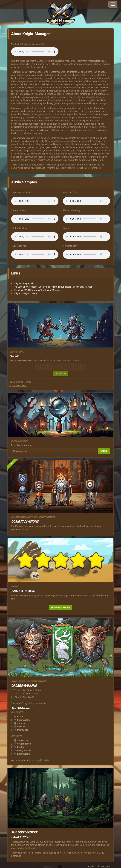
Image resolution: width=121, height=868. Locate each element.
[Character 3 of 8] (50, 367)
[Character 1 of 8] (38, 367)
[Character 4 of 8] (57, 367)
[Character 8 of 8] (83, 367)
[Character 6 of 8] (71, 367)
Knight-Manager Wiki (24, 283)
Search (104, 451)
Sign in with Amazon (18, 385)
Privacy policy (105, 866)
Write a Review (60, 608)
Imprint (91, 866)
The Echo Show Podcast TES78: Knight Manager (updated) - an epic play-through (53, 287)
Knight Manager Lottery (25, 293)
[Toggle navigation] (113, 4)
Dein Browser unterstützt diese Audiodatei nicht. (35, 52)
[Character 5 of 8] (64, 367)
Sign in (61, 374)
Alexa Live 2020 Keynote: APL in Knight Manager (37, 290)
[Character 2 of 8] (44, 367)
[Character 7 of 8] (77, 367)
